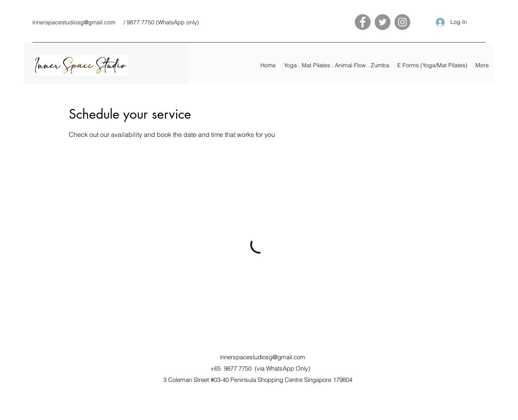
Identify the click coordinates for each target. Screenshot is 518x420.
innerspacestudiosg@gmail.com (74, 22)
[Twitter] (383, 22)
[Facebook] (363, 22)
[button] (337, 65)
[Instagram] (402, 22)
